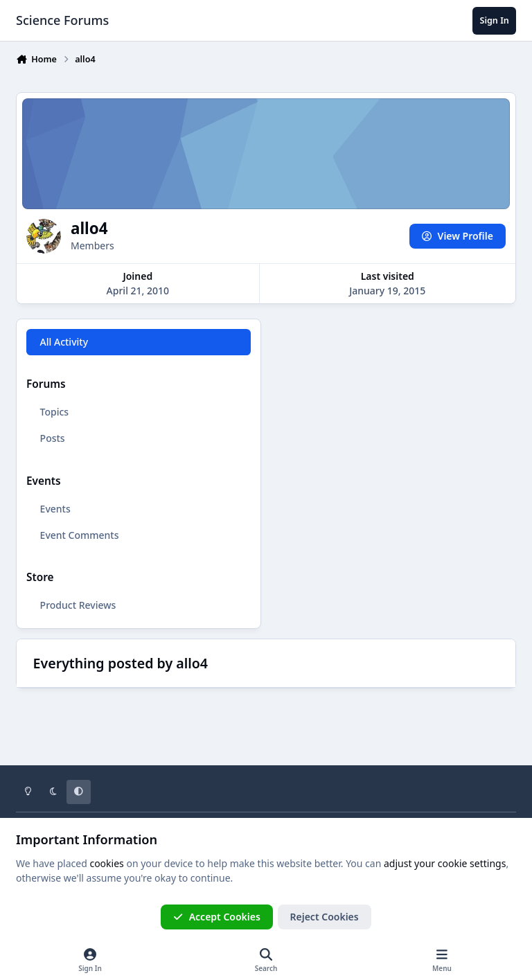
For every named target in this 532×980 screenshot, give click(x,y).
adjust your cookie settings (445, 863)
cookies (106, 863)
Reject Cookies (325, 917)
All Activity (64, 342)
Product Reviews (78, 605)
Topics (55, 412)
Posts (53, 438)
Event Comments (80, 535)
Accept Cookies (217, 917)
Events (55, 509)
